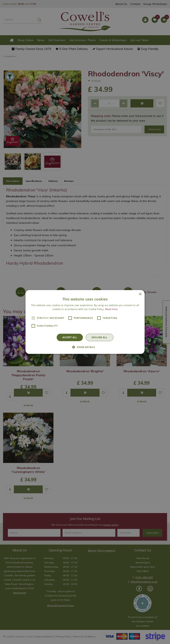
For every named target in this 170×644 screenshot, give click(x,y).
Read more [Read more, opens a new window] (111, 309)
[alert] (85, 322)
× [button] (140, 294)
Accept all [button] (70, 337)
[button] (85, 347)
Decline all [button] (99, 337)
